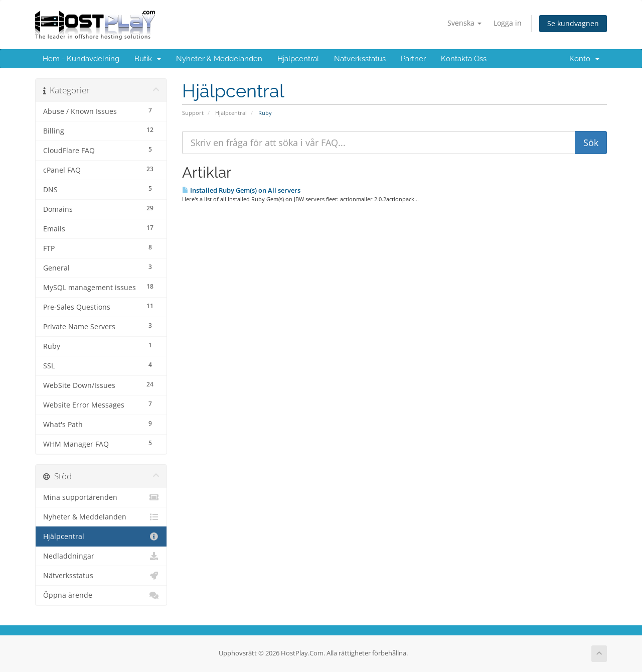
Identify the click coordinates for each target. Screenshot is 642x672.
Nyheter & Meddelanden (219, 59)
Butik (148, 59)
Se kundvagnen (573, 23)
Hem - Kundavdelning (81, 59)
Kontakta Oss (464, 59)
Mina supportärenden (101, 497)
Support (193, 113)
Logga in (508, 23)
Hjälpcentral (298, 59)
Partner (413, 59)
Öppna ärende (101, 595)
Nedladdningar (101, 556)
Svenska (464, 23)
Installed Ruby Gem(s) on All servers (241, 190)
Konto (584, 59)
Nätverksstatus (360, 59)
